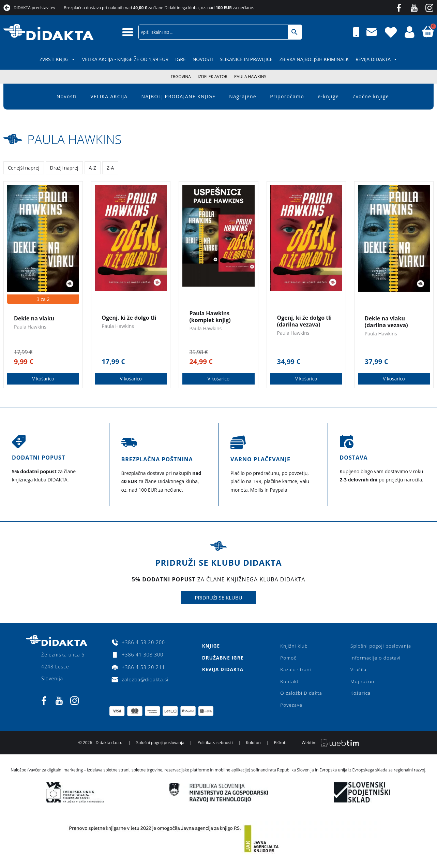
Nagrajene (243, 96)
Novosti (203, 59)
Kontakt (289, 683)
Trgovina (181, 77)
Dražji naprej (64, 168)
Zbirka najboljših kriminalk (314, 59)
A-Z (93, 168)
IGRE (180, 59)
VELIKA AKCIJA (109, 96)
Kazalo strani (296, 671)
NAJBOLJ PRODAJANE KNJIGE (179, 96)
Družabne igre (223, 658)
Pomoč (288, 658)
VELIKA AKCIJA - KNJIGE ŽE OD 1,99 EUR (125, 59)
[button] (128, 32)
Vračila (357, 671)
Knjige (211, 646)
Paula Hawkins (79, 139)
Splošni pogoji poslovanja (380, 646)
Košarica (359, 695)
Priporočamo (287, 96)
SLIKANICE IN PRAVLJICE (246, 59)
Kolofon (253, 746)
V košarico (43, 379)
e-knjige (328, 96)
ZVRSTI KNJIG (57, 59)
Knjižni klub (294, 646)
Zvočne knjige (371, 96)
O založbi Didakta (301, 695)
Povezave (291, 707)
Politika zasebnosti (215, 746)
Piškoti (280, 746)
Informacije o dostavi (374, 658)
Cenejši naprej (24, 168)
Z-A (110, 168)
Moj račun (361, 683)
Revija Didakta (376, 59)
